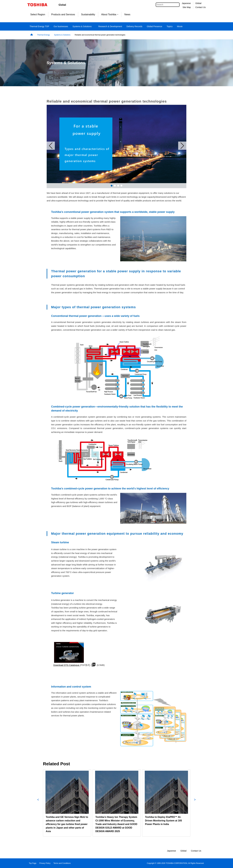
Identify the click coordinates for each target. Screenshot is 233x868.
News (127, 14)
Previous (38, 803)
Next (182, 146)
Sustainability (88, 14)
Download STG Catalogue (67, 665)
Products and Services (63, 14)
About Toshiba (110, 14)
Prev (51, 146)
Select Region (38, 14)
